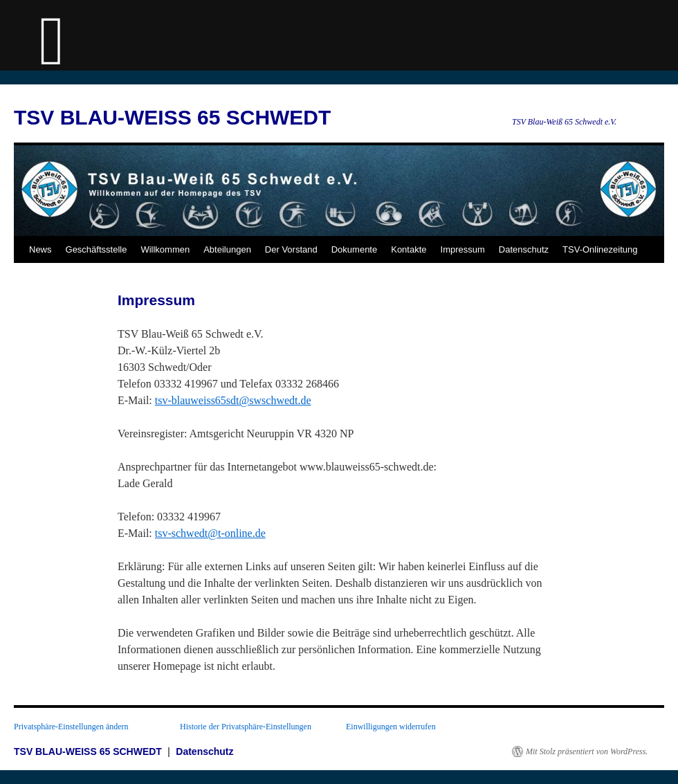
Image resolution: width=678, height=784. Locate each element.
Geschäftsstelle (97, 249)
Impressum (463, 249)
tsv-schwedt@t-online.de (210, 533)
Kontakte (409, 249)
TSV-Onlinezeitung (600, 249)
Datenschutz (524, 249)
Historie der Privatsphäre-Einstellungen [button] (246, 727)
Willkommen (165, 249)
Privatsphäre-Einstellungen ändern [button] (71, 727)
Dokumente (354, 249)
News (40, 249)
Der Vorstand (291, 249)
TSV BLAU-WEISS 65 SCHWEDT (172, 117)
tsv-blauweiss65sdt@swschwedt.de (233, 400)
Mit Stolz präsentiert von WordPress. (587, 751)
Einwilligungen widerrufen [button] (391, 727)
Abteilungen (227, 249)
